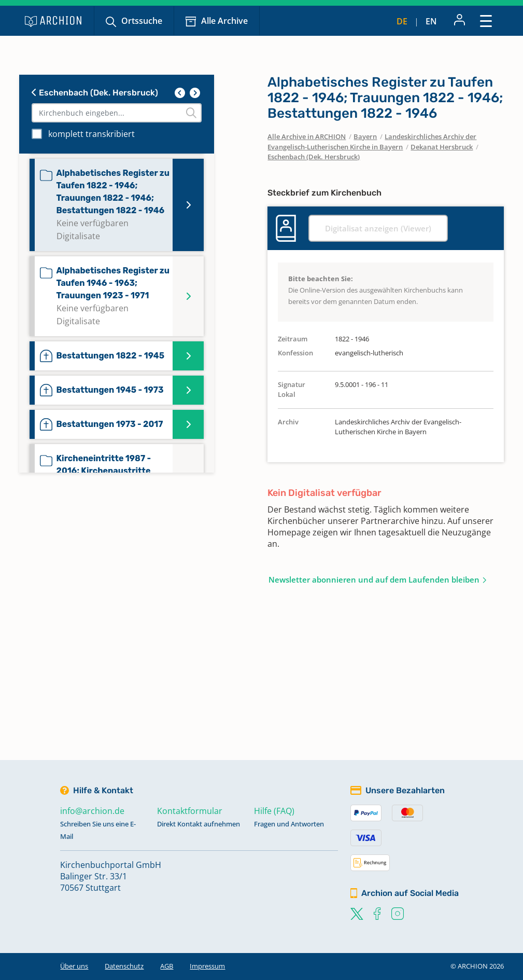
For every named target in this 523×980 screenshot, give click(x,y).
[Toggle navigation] (486, 20)
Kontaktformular (190, 811)
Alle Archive (224, 21)
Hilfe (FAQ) (274, 811)
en (431, 21)
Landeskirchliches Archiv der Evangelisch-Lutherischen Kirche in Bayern (372, 142)
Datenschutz (124, 966)
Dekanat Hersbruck (442, 147)
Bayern (365, 136)
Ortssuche (142, 21)
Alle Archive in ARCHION (307, 136)
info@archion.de (92, 811)
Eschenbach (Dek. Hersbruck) (95, 93)
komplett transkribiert (91, 134)
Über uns (74, 966)
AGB (167, 966)
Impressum (207, 966)
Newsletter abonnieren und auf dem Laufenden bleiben (374, 579)
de (402, 21)
